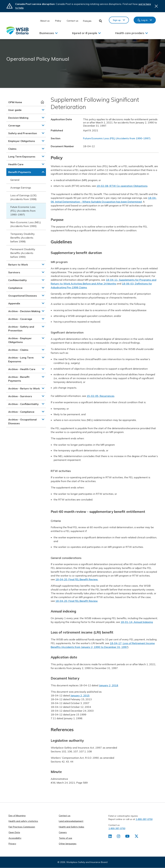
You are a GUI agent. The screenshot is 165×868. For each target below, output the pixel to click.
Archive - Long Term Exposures (21, 359)
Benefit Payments (20, 172)
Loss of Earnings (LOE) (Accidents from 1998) (23, 197)
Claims (12, 149)
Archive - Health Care (22, 369)
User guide (15, 110)
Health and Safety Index (71, 827)
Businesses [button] (47, 33)
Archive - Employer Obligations (20, 340)
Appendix (14, 303)
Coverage (14, 125)
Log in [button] (144, 20)
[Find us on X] (136, 837)
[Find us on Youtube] (127, 837)
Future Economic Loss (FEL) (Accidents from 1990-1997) (23, 211)
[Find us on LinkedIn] (110, 837)
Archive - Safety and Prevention (21, 329)
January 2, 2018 (108, 685)
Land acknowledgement (71, 821)
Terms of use (65, 838)
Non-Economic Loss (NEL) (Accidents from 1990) (26, 224)
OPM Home (15, 102)
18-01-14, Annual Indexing (137, 622)
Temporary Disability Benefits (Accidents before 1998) (23, 238)
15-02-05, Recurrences (100, 396)
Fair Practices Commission (22, 827)
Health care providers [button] (130, 33)
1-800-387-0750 (144, 819)
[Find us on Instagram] (118, 837)
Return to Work (18, 265)
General (15, 180)
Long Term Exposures (22, 157)
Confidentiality (18, 280)
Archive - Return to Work (24, 388)
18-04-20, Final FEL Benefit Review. (77, 579)
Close (156, 6)
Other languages (68, 844)
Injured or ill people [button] (85, 33)
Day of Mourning (17, 816)
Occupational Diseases (23, 296)
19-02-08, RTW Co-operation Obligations (122, 186)
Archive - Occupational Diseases (22, 421)
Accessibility (15, 838)
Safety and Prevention (23, 133)
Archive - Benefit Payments (19, 379)
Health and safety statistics (23, 821)
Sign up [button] (117, 20)
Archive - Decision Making (24, 311)
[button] (43, 110)
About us (45, 21)
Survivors (14, 272)
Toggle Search (101, 21)
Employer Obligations (22, 141)
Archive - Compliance (21, 412)
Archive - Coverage (20, 319)
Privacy (12, 844)
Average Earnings (21, 188)
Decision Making (18, 118)
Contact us (73, 21)
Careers (63, 832)
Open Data (14, 832)
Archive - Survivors (20, 396)
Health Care (16, 164)
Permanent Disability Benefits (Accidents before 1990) (23, 253)
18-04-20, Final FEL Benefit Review (77, 601)
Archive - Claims (18, 350)
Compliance (15, 288)
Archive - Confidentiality (23, 404)
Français (87, 21)
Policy (58, 21)
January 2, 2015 (80, 695)
